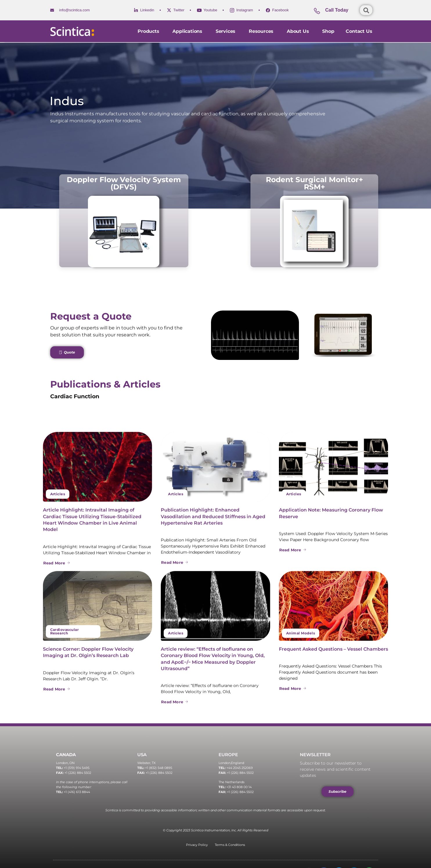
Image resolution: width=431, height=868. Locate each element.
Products (149, 31)
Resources (262, 31)
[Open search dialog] (366, 10)
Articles (58, 719)
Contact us (359, 31)
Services (226, 31)
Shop (328, 31)
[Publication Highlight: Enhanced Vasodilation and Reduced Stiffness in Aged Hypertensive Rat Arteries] (215, 691)
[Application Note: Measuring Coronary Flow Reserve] (334, 691)
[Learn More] (336, 12)
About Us (299, 31)
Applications (188, 31)
